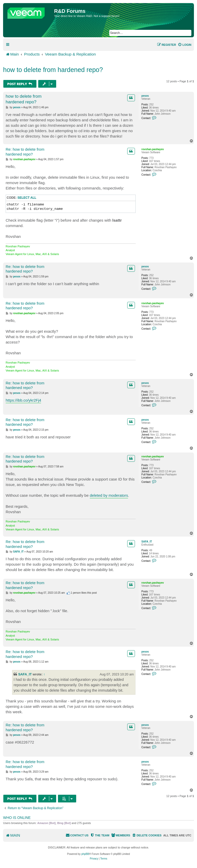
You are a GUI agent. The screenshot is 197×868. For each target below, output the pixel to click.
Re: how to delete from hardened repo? (25, 152)
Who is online (17, 818)
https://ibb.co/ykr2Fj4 (23, 400)
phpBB (85, 854)
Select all (27, 198)
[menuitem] (185, 45)
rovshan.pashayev (152, 149)
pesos (145, 96)
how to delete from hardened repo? (53, 70)
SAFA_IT (147, 542)
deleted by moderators (109, 495)
